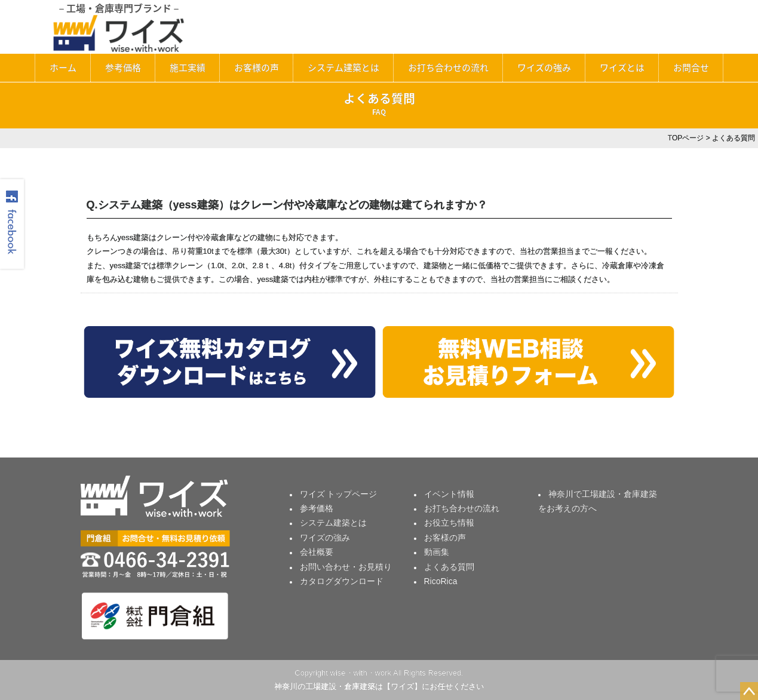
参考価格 (123, 67)
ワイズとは (622, 67)
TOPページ (686, 138)
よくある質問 (449, 567)
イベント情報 (449, 494)
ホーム (63, 67)
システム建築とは (343, 67)
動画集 (437, 552)
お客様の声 (257, 67)
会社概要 (317, 552)
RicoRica (441, 581)
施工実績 (188, 67)
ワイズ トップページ (339, 494)
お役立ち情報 (449, 523)
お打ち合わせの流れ (448, 67)
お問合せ (691, 67)
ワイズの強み (544, 67)
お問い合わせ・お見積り (346, 567)
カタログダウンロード (342, 581)
